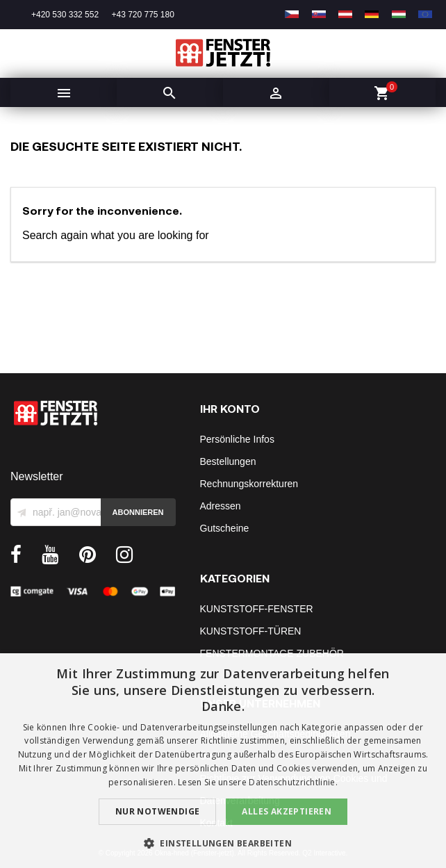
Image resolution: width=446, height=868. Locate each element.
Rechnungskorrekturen (249, 484)
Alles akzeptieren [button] (287, 811)
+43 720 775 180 (142, 15)
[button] (223, 843)
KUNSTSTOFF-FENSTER (257, 609)
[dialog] (223, 761)
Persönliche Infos (237, 439)
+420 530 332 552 (65, 15)
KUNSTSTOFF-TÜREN (251, 631)
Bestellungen (228, 461)
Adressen (221, 506)
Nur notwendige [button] (158, 811)
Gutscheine (225, 528)
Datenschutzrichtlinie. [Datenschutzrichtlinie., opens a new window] (293, 782)
